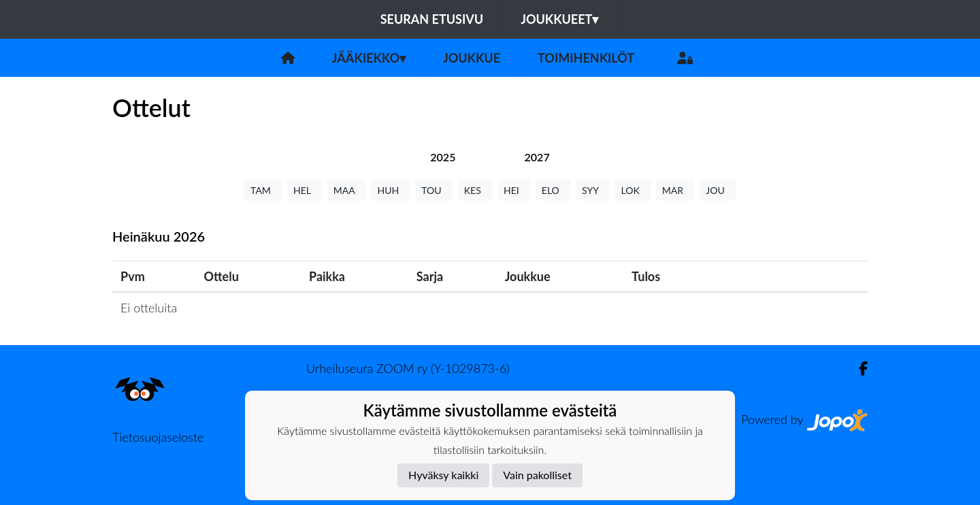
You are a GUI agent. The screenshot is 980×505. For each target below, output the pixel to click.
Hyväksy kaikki (443, 475)
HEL (305, 190)
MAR (675, 190)
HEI (514, 190)
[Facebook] (858, 369)
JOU (718, 190)
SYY (592, 190)
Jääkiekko (369, 58)
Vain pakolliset (537, 475)
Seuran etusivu (432, 19)
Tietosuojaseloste (158, 437)
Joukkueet (559, 19)
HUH (390, 190)
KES (475, 190)
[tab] (443, 157)
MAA (347, 190)
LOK (632, 190)
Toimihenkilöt (586, 58)
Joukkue (472, 58)
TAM (263, 190)
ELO (553, 190)
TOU (434, 190)
